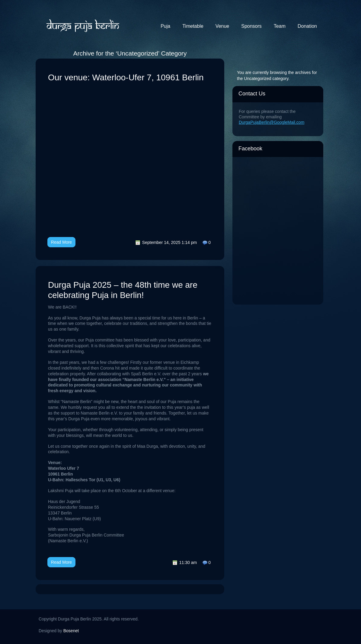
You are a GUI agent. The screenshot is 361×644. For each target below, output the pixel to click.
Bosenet (71, 631)
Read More (61, 242)
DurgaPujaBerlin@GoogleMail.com (272, 122)
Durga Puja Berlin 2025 (82, 25)
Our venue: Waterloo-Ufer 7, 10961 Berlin (126, 77)
